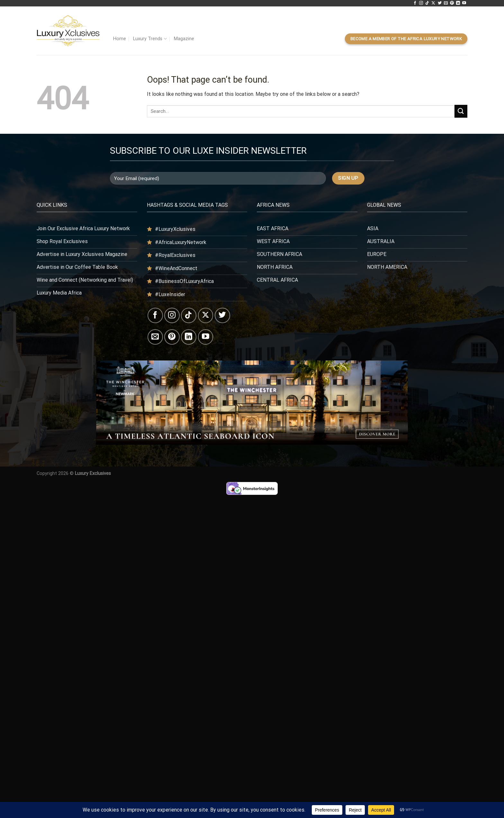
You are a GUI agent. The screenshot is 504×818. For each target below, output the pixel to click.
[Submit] (461, 111)
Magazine (184, 39)
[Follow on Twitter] (440, 3)
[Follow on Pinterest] (452, 3)
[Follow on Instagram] (421, 3)
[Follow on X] (433, 3)
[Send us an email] (446, 3)
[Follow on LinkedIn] (458, 3)
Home (120, 39)
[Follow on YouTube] (464, 3)
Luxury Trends (150, 39)
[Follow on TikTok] (427, 3)
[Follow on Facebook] (415, 3)
